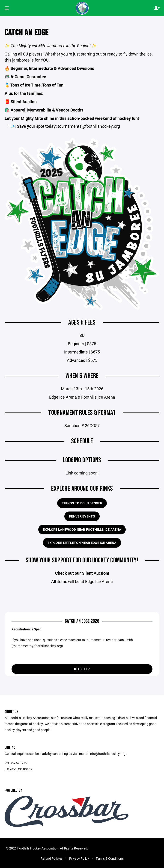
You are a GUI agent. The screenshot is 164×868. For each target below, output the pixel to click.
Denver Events (82, 516)
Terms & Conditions (110, 858)
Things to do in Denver (82, 503)
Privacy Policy (79, 858)
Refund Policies (52, 858)
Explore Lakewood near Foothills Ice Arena (82, 529)
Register (82, 669)
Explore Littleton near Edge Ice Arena (82, 543)
